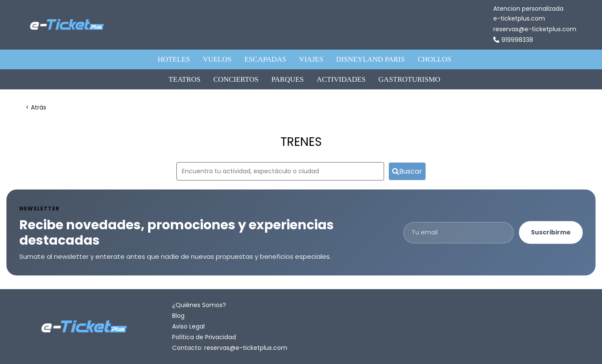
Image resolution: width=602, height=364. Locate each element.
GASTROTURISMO (410, 79)
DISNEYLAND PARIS (370, 59)
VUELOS (217, 59)
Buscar (407, 171)
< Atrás (36, 107)
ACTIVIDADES (341, 79)
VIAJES (311, 59)
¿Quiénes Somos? (199, 305)
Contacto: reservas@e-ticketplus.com (230, 348)
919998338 (513, 40)
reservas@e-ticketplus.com (535, 29)
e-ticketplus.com (519, 18)
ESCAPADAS (265, 59)
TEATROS (185, 79)
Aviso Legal (188, 326)
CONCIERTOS (236, 79)
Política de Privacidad (204, 337)
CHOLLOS (434, 59)
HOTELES (174, 59)
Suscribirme (551, 232)
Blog (178, 316)
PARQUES (288, 79)
